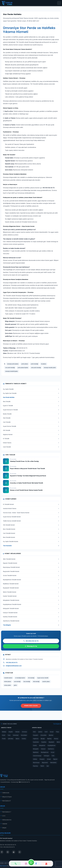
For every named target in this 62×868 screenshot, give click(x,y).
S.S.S (4, 816)
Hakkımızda (6, 793)
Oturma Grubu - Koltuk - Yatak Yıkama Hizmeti (31, 513)
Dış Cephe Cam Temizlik (31, 393)
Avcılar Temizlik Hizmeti (31, 575)
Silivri (34, 732)
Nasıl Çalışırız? (7, 801)
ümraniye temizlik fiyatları (12, 371)
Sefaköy (35, 759)
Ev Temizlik (31, 439)
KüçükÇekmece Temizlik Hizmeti (31, 604)
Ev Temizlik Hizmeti (31, 504)
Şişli (48, 766)
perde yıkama (25, 364)
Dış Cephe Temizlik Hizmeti (31, 541)
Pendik (4, 739)
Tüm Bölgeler (31, 625)
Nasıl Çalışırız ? (7, 812)
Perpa (58, 732)
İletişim (4, 828)
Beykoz (18, 739)
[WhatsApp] (31, 862)
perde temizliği (34, 364)
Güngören (42, 759)
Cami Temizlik (31, 447)
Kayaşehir (36, 735)
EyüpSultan (36, 742)
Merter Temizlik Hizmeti (31, 592)
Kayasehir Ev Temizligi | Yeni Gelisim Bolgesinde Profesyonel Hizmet (28, 476)
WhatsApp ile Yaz (31, 646)
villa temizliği (36, 681)
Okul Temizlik (31, 418)
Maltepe (4, 732)
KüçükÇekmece (51, 745)
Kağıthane (36, 739)
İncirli (46, 732)
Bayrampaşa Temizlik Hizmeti (31, 567)
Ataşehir (11, 732)
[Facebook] (36, 864)
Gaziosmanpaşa (37, 756)
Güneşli (49, 759)
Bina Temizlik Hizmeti (31, 537)
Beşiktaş (49, 739)
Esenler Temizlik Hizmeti (31, 596)
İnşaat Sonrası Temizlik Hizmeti (31, 517)
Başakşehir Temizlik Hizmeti (31, 588)
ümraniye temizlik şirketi (50, 368)
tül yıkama (44, 364)
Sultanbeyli (16, 735)
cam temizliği (17, 681)
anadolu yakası (46, 681)
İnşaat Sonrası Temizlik (31, 426)
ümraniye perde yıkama (13, 364)
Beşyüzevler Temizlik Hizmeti (31, 571)
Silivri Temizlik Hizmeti (31, 559)
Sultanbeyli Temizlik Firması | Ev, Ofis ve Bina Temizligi (24, 461)
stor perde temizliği (10, 368)
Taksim (42, 766)
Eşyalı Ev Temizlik (31, 406)
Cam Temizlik (31, 422)
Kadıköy (24, 739)
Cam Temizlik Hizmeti (31, 533)
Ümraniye (24, 732)
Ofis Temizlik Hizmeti (31, 525)
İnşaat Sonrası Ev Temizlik (31, 410)
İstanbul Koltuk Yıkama (31, 509)
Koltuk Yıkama (31, 443)
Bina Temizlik (31, 402)
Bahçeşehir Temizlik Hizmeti (31, 608)
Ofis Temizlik (31, 430)
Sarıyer (52, 732)
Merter (58, 742)
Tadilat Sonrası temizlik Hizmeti (31, 521)
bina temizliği (27, 681)
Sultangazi (46, 756)
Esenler (35, 745)
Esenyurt (43, 749)
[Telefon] (16, 864)
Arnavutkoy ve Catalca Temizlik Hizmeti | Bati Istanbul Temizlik (27, 483)
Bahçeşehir (36, 749)
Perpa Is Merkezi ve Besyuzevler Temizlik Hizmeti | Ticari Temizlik (27, 469)
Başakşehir (51, 742)
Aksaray (56, 739)
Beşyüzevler (45, 762)
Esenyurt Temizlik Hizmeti (31, 613)
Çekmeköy (11, 739)
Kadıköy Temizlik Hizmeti (31, 617)
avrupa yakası (8, 685)
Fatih (53, 756)
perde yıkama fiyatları (23, 368)
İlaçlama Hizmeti (31, 435)
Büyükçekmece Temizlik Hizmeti (31, 580)
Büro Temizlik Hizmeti (31, 529)
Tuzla (9, 735)
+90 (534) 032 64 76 (31, 641)
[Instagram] (26, 864)
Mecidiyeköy (53, 762)
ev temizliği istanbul (20, 678)
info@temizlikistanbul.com (14, 666)
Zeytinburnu (51, 749)
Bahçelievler (42, 745)
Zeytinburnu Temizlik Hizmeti (31, 621)
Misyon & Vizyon (7, 797)
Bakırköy (51, 735)
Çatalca (40, 732)
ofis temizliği (31, 678)
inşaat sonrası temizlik (43, 678)
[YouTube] (46, 864)
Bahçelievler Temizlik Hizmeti (31, 600)
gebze (15, 685)
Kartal (4, 735)
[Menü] (59, 3)
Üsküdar (17, 732)
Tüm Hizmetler (31, 546)
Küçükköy (44, 742)
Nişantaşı (35, 766)
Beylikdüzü (36, 752)
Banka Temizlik (31, 414)
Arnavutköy (43, 735)
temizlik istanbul (8, 678)
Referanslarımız (7, 820)
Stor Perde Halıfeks (31, 397)
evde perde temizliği (36, 368)
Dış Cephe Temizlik (31, 389)
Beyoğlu (43, 739)
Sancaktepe (24, 735)
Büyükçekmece (45, 752)
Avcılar (53, 752)
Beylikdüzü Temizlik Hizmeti (31, 584)
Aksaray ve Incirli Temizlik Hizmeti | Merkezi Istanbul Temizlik (26, 490)
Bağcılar (55, 759)
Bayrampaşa (36, 762)
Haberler (5, 824)
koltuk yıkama (8, 681)
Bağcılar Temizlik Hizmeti (31, 563)
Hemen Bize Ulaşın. (31, 706)
